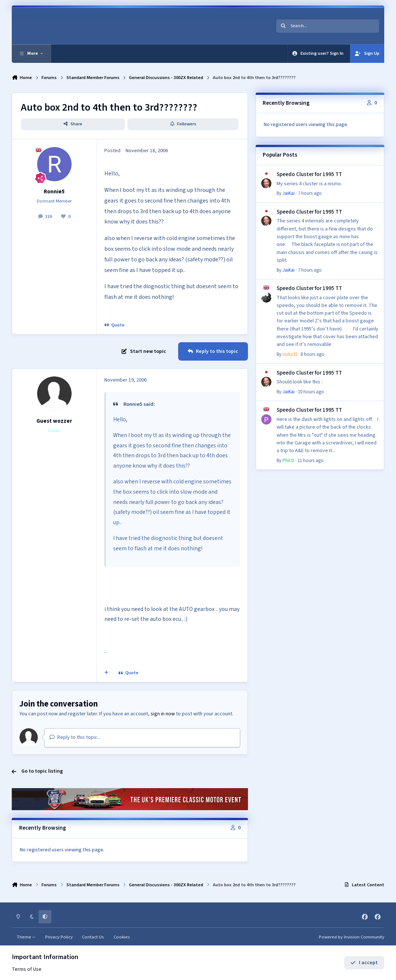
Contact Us (93, 937)
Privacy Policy (59, 937)
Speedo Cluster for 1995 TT (309, 174)
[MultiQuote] (107, 673)
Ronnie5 (54, 192)
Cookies (122, 937)
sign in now (163, 714)
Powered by (352, 937)
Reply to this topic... (75, 737)
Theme (26, 937)
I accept (364, 963)
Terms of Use (27, 969)
